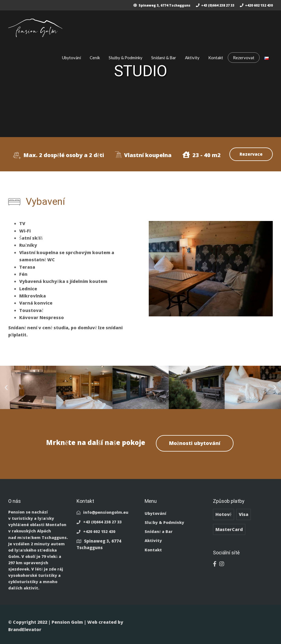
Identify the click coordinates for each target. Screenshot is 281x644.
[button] (6, 388)
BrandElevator (25, 629)
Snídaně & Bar (164, 58)
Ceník (95, 58)
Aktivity (192, 58)
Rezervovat (244, 58)
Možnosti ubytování (195, 443)
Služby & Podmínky (126, 58)
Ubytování (71, 58)
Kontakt (216, 58)
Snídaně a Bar (159, 531)
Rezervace (251, 154)
